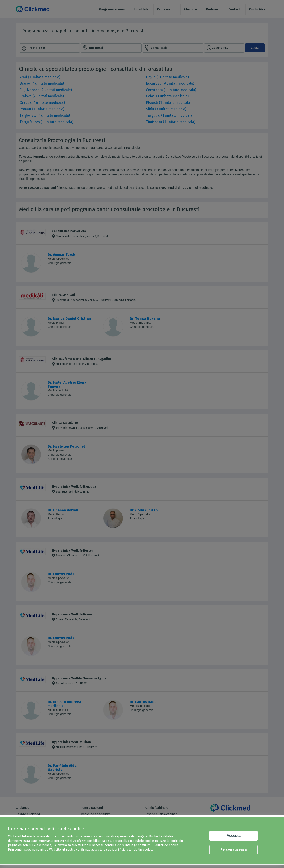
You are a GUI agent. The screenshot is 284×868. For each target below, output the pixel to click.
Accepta (234, 836)
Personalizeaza (234, 849)
